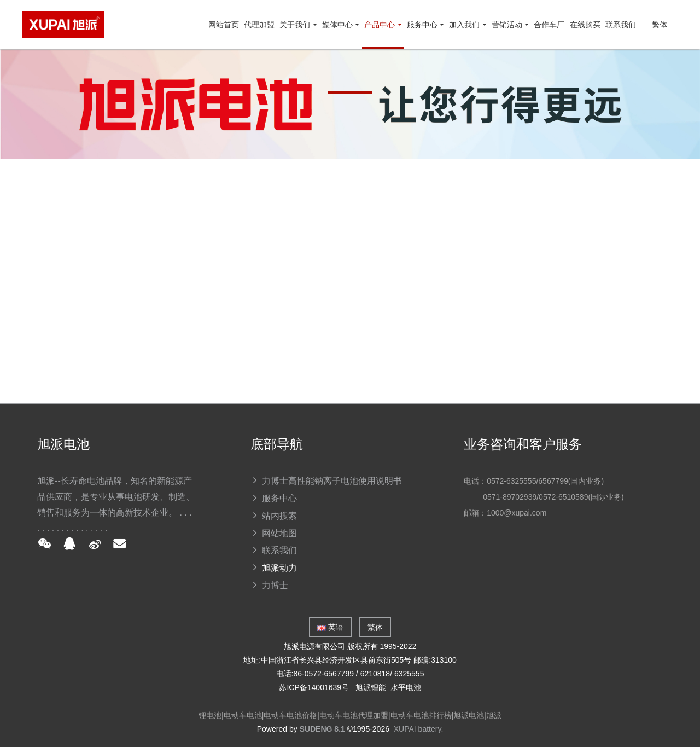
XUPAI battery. (419, 729)
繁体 (654, 74)
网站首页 (94, 74)
